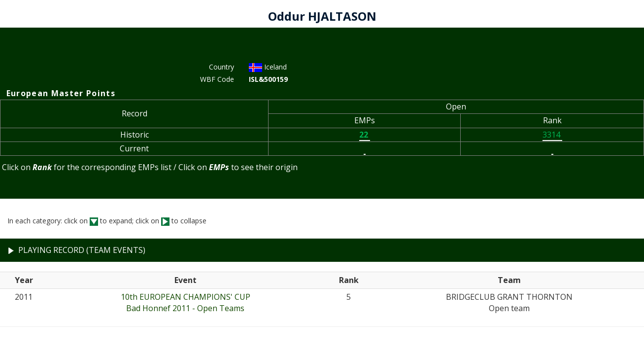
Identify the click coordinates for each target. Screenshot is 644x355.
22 (365, 135)
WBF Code (217, 79)
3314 (552, 135)
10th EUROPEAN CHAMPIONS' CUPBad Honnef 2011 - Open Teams (186, 302)
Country (221, 67)
